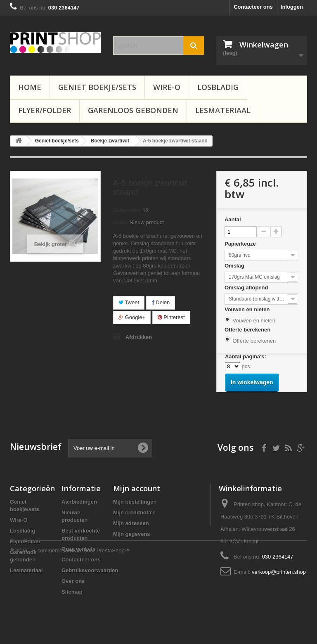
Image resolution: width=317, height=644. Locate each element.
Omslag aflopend (247, 288)
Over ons (73, 581)
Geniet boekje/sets (97, 87)
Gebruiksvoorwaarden (90, 570)
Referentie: (127, 210)
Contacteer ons (253, 7)
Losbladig (218, 87)
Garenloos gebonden (133, 110)
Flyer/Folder (45, 110)
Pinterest (171, 317)
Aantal (233, 219)
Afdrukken (139, 337)
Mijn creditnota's (134, 513)
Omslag (235, 266)
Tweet (129, 302)
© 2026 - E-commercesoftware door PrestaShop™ (70, 622)
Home (30, 87)
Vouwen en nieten (248, 309)
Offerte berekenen (248, 330)
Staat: (121, 222)
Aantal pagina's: (246, 356)
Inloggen (292, 7)
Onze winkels (78, 549)
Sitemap (72, 592)
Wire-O (167, 87)
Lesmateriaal (223, 110)
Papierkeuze (241, 244)
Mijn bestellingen (135, 502)
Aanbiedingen (79, 502)
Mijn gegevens (132, 534)
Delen (161, 302)
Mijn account (137, 488)
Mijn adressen (131, 523)
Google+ (132, 317)
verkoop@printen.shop (279, 572)
